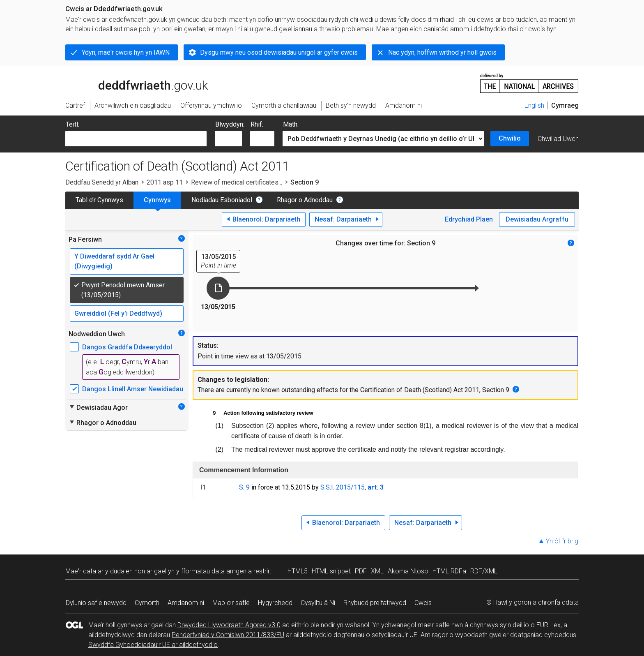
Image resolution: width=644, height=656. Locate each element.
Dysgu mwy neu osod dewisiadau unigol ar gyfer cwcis (279, 52)
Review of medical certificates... (237, 182)
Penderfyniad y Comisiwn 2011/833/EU (228, 635)
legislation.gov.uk (130, 83)
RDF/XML (484, 571)
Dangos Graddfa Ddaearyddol (127, 347)
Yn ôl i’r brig (562, 541)
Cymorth (147, 603)
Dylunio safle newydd (96, 603)
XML (377, 571)
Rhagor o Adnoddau (305, 200)
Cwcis (423, 603)
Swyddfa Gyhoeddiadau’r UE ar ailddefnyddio (153, 645)
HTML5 (298, 571)
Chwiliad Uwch (558, 139)
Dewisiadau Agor (98, 407)
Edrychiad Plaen (469, 219)
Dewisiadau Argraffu (537, 219)
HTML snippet (331, 571)
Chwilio (510, 138)
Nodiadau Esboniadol (222, 200)
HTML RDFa (449, 571)
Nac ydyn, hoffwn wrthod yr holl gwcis (442, 52)
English (534, 105)
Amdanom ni (186, 603)
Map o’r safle (231, 603)
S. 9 (244, 487)
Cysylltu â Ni (318, 603)
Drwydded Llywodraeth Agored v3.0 (229, 625)
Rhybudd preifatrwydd (375, 603)
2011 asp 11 (165, 182)
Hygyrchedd (275, 603)
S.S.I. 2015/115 (343, 487)
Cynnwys (157, 200)
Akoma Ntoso (408, 571)
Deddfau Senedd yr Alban (102, 182)
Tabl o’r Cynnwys (99, 200)
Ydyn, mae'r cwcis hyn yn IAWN (126, 52)
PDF (361, 571)
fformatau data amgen (214, 571)
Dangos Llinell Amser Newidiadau (133, 389)
